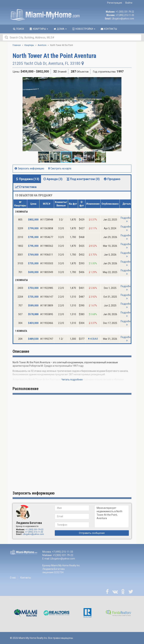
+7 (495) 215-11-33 (125, 15)
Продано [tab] (112, 179)
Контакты (25, 578)
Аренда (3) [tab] (53, 179)
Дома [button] (60, 29)
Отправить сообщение (92, 533)
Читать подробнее (72, 380)
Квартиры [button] (39, 29)
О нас (13, 578)
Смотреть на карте (60, 168)
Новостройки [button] (84, 29)
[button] (128, 80)
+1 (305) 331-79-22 (125, 12)
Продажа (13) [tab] (27, 179)
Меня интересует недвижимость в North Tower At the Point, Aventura (112, 516)
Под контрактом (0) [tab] (83, 179)
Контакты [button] (109, 29)
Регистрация (115, 3)
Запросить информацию (29, 168)
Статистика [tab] (26, 187)
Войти (129, 3)
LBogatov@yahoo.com (123, 19)
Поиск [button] (18, 29)
